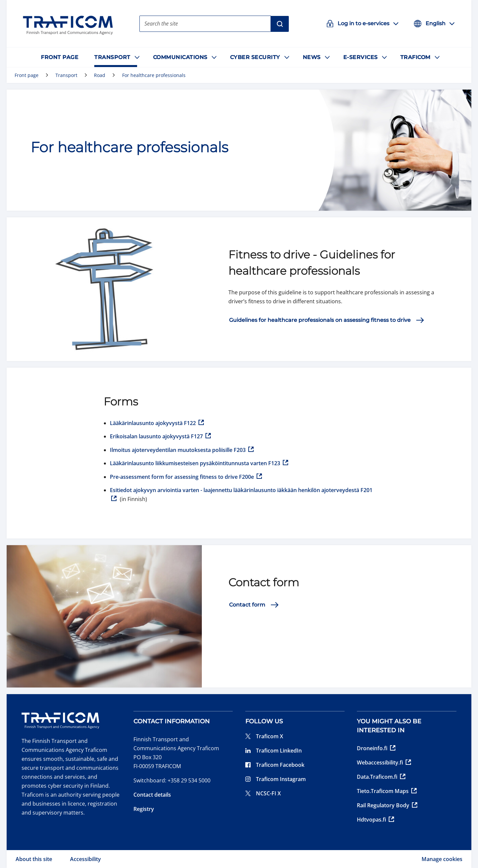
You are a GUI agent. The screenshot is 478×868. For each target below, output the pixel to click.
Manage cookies (442, 859)
